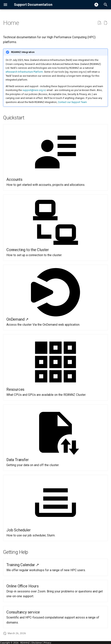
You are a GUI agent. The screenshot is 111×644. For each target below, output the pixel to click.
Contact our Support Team (72, 102)
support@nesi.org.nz (34, 90)
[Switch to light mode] (96, 5)
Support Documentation (33, 5)
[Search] (106, 5)
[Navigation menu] (5, 5)
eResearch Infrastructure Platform (24, 72)
